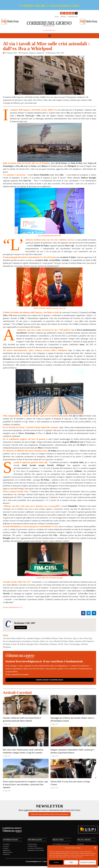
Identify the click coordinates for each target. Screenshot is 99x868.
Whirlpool (7, 647)
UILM (60, 644)
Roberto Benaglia (27, 644)
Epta (75, 638)
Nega (72, 862)
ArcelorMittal (46, 638)
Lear (51, 641)
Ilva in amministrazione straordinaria (17, 641)
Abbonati (63, 17)
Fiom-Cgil (88, 638)
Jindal (42, 641)
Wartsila (84, 644)
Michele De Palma (61, 641)
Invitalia (36, 641)
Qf (18, 644)
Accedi (56, 17)
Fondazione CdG (73, 17)
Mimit (71, 641)
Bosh (61, 638)
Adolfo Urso (21, 638)
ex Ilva (80, 638)
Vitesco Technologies (72, 644)
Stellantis (53, 644)
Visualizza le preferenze (88, 862)
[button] (95, 848)
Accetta (56, 862)
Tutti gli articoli (21, 627)
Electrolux (68, 638)
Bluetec (55, 638)
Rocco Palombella (42, 644)
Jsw (47, 641)
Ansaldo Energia (33, 638)
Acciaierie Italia (9, 638)
